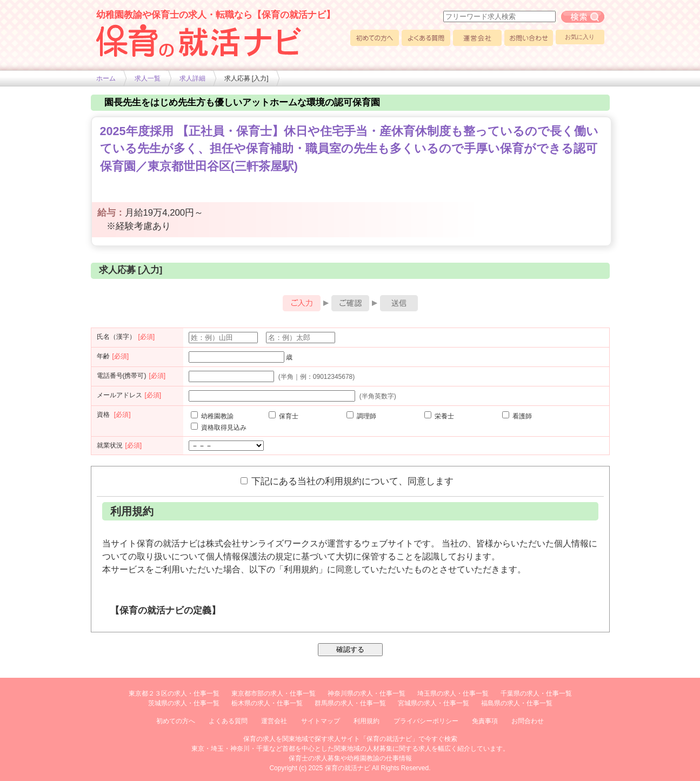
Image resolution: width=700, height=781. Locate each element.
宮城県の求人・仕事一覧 (434, 703)
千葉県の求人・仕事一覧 (536, 693)
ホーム (106, 78)
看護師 (517, 416)
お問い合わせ (529, 38)
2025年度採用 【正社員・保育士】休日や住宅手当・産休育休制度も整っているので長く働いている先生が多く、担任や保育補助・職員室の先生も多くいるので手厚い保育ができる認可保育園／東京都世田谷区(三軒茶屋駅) (349, 149)
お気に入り (580, 37)
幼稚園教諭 (212, 416)
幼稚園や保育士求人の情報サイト (199, 41)
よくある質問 (426, 38)
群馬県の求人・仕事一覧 (350, 703)
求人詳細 (192, 78)
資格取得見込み (219, 428)
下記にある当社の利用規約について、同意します (347, 481)
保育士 (284, 416)
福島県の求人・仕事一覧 (517, 703)
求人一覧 (148, 78)
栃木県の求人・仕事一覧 (267, 703)
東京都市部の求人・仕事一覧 (274, 693)
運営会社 (477, 38)
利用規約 (366, 721)
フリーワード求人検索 (583, 17)
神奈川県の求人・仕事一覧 (366, 693)
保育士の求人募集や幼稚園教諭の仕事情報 (350, 758)
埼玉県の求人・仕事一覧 (453, 693)
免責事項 (485, 721)
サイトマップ (321, 721)
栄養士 (439, 416)
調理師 (361, 416)
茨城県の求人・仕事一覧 (184, 703)
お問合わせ (528, 721)
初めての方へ (375, 38)
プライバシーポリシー (426, 721)
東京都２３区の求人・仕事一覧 (174, 693)
